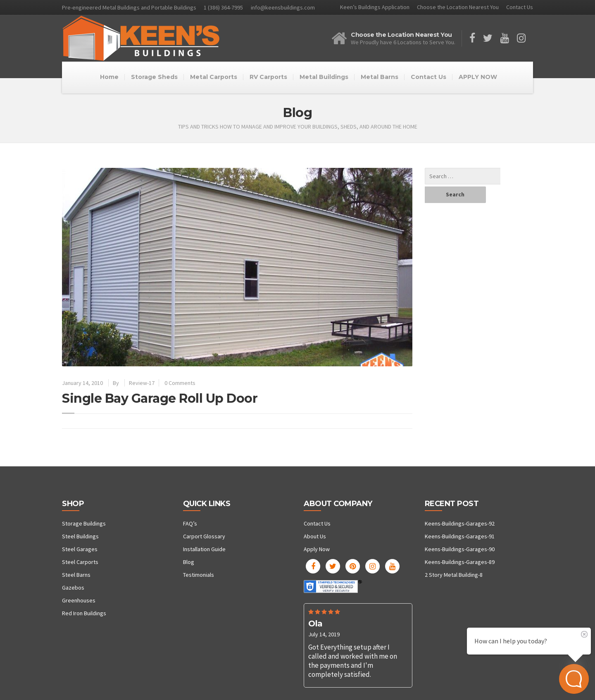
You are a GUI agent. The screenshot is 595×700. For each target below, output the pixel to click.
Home (109, 77)
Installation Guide (204, 549)
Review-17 (142, 383)
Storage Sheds (154, 77)
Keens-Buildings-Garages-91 (460, 536)
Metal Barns (380, 77)
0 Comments (180, 383)
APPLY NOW (478, 77)
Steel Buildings (80, 536)
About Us (315, 536)
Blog (189, 562)
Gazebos (73, 588)
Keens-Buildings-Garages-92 (460, 523)
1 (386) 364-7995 (223, 7)
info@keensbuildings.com (283, 7)
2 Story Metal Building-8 (454, 575)
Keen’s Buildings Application (375, 7)
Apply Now (317, 549)
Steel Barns (76, 575)
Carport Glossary (204, 536)
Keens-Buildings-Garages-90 (460, 549)
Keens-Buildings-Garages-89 (460, 562)
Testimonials (199, 575)
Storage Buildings (84, 523)
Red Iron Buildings (84, 613)
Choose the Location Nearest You (458, 7)
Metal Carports (214, 77)
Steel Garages (80, 549)
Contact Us (520, 7)
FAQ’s (190, 523)
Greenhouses (79, 600)
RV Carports (268, 77)
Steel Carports (80, 562)
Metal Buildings (324, 77)
